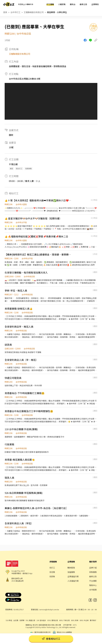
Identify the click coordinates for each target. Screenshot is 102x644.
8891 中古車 (84, 620)
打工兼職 (50, 4)
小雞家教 (62, 4)
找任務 (52, 572)
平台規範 (93, 581)
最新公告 (83, 4)
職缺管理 (71, 568)
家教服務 (93, 572)
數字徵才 (93, 620)
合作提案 (93, 590)
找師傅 (22, 620)
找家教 (52, 576)
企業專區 (95, 4)
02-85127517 (19, 609)
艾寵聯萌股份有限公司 (34, 12)
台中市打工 (15, 12)
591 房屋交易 (30, 620)
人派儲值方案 (73, 581)
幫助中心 (93, 585)
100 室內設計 (41, 620)
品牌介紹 (93, 568)
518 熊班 (9, 620)
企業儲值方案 (73, 576)
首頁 (5, 12)
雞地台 (73, 4)
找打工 (52, 568)
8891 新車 (75, 620)
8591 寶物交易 (53, 620)
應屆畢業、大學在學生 (57, 12)
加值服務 (71, 572)
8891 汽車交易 (64, 620)
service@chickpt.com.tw (49, 609)
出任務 (16, 620)
